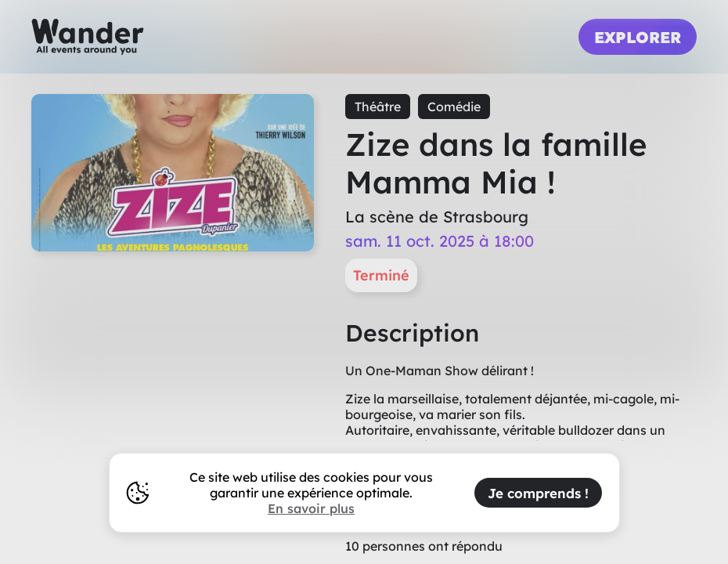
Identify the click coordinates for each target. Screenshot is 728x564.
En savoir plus (311, 508)
